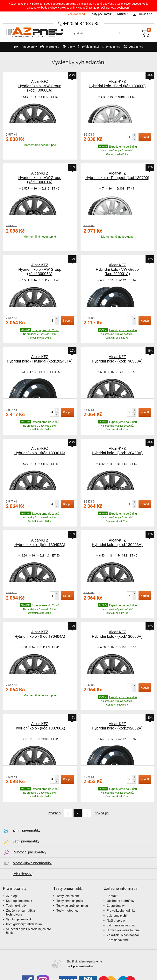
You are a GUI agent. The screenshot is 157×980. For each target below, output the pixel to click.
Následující (104, 813)
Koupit (145, 137)
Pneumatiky (18, 48)
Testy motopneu (68, 910)
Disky (66, 48)
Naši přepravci (117, 920)
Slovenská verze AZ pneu (124, 930)
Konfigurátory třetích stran (24, 924)
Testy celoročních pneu (72, 905)
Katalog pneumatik (19, 900)
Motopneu (45, 48)
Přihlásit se (142, 14)
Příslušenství (90, 47)
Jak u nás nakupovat (121, 925)
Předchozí (52, 813)
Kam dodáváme (118, 940)
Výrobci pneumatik (19, 919)
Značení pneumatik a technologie (21, 912)
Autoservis (138, 48)
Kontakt (123, 14)
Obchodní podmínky (121, 900)
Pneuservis (114, 48)
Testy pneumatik (101, 14)
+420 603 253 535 (82, 23)
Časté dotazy (116, 905)
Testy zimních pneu (70, 900)
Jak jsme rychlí (117, 915)
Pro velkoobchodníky (121, 910)
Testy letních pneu (69, 895)
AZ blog (11, 895)
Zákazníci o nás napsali (123, 935)
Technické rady (16, 905)
